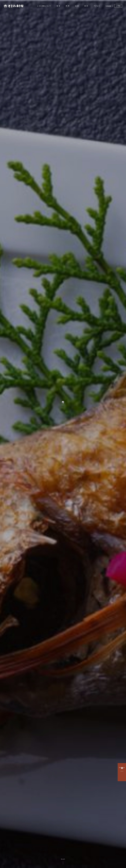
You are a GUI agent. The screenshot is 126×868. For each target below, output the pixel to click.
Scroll (63, 861)
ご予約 (118, 6)
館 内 (86, 6)
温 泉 (77, 6)
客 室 (58, 6)
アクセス (97, 6)
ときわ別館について (44, 6)
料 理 (68, 6)
